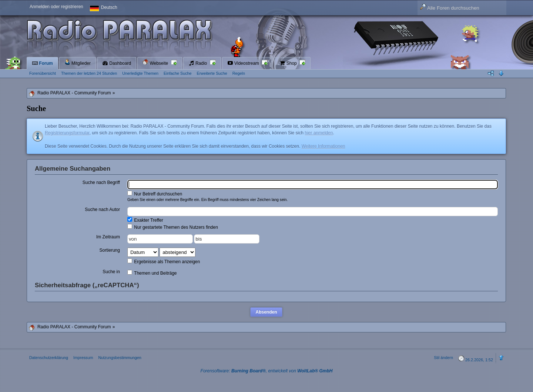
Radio (198, 63)
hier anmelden (319, 133)
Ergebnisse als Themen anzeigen (164, 261)
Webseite (156, 62)
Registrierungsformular (67, 133)
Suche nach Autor (102, 210)
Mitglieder (78, 62)
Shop (289, 63)
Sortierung (110, 250)
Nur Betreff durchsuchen (155, 194)
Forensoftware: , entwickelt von (267, 371)
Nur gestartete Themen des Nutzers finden (173, 227)
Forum (42, 63)
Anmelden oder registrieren (56, 7)
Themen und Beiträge (152, 273)
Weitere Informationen (324, 146)
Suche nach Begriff (101, 182)
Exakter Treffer (145, 220)
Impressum (83, 358)
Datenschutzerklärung (49, 358)
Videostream (244, 63)
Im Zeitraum (108, 237)
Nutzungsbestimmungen (120, 358)
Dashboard (117, 63)
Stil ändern (443, 358)
